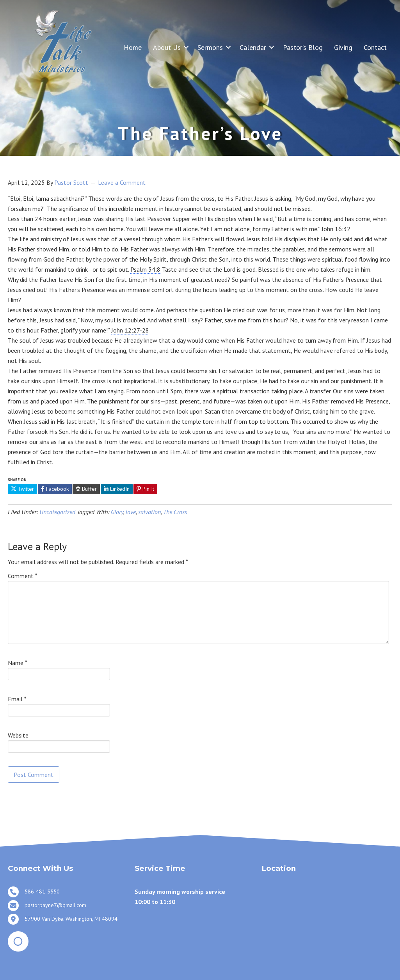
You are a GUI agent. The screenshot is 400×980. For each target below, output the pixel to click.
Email (17, 699)
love (131, 512)
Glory (117, 512)
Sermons (210, 47)
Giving (343, 47)
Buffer (86, 489)
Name (18, 663)
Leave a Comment (122, 182)
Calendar (253, 47)
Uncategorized (57, 512)
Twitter (22, 489)
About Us (167, 47)
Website (18, 735)
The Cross (175, 512)
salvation (149, 512)
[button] (186, 47)
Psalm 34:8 (145, 269)
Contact (375, 47)
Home (133, 47)
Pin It (145, 489)
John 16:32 (336, 229)
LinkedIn (117, 489)
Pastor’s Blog (303, 47)
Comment (23, 576)
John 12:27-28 (130, 330)
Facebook (55, 489)
